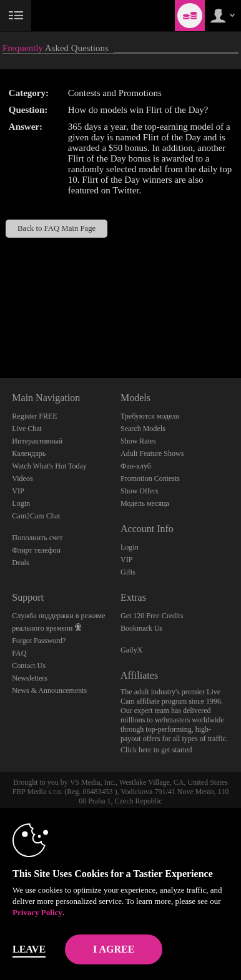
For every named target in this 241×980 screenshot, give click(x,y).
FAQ (19, 653)
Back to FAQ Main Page (57, 228)
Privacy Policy (37, 912)
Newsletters (30, 678)
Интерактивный (37, 441)
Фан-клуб (136, 466)
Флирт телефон (36, 550)
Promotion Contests (150, 478)
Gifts (128, 572)
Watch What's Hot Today (49, 466)
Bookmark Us (141, 628)
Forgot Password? (39, 641)
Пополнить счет (37, 538)
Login (21, 503)
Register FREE (34, 416)
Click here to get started (156, 750)
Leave (29, 949)
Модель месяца (145, 503)
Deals (20, 563)
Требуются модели (150, 416)
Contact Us (29, 666)
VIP (18, 491)
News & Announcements (49, 691)
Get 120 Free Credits (152, 616)
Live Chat (27, 429)
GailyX (131, 650)
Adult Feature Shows (152, 454)
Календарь (29, 454)
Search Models (143, 429)
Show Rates (138, 441)
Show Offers (140, 491)
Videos (22, 478)
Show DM (0, 332)
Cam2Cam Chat (36, 516)
